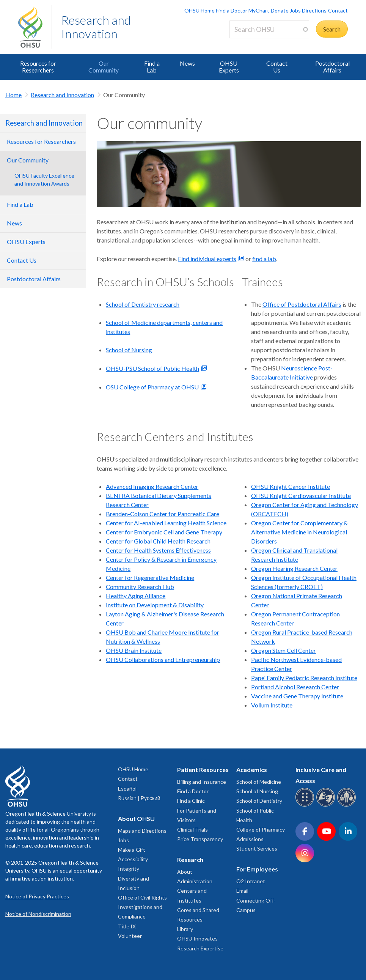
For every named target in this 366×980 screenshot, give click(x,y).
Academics (252, 770)
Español (127, 789)
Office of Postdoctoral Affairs (302, 304)
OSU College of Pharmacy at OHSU (152, 387)
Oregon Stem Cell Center (284, 650)
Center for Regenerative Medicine (150, 577)
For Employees (257, 869)
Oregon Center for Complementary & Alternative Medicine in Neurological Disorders (299, 532)
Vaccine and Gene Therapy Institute (297, 696)
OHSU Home (199, 10)
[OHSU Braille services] (306, 805)
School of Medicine (259, 782)
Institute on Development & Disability (155, 605)
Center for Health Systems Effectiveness (158, 550)
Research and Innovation (96, 27)
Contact (338, 10)
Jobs (295, 10)
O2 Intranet (251, 881)
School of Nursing (129, 350)
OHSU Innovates (197, 938)
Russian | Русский (139, 798)
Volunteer (130, 936)
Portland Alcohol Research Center (295, 687)
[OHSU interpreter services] (348, 805)
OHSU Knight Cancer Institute (291, 486)
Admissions (250, 839)
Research (190, 859)
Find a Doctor (232, 10)
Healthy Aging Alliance (136, 596)
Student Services (257, 848)
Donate (280, 10)
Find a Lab (152, 67)
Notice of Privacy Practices (37, 896)
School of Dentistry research (143, 304)
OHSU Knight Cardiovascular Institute (301, 496)
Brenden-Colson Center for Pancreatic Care (163, 514)
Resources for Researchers (38, 67)
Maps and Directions (142, 831)
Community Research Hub (140, 587)
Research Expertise (200, 948)
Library (185, 929)
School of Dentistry (259, 801)
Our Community (104, 67)
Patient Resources (203, 770)
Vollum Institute (272, 705)
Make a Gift (132, 850)
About (185, 872)
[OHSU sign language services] (327, 805)
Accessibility (133, 859)
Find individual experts (207, 259)
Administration (195, 881)
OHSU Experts (229, 67)
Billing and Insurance (202, 782)
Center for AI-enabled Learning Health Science (166, 523)
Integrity (129, 869)
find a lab (264, 259)
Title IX (127, 926)
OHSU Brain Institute (134, 650)
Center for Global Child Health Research (158, 541)
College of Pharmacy (261, 830)
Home (13, 95)
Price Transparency (200, 839)
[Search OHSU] (269, 29)
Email (242, 891)
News (187, 63)
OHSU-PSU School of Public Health (152, 368)
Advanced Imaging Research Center (152, 486)
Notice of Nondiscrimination (38, 914)
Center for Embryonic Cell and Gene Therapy (164, 532)
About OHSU (136, 819)
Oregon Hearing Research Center (294, 568)
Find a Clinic (191, 801)
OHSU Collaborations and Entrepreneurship (163, 659)
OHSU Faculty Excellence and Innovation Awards (44, 180)
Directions (314, 10)
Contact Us (277, 67)
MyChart (259, 10)
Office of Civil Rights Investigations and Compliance (142, 907)
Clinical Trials (192, 830)
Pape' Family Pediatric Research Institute (304, 678)
